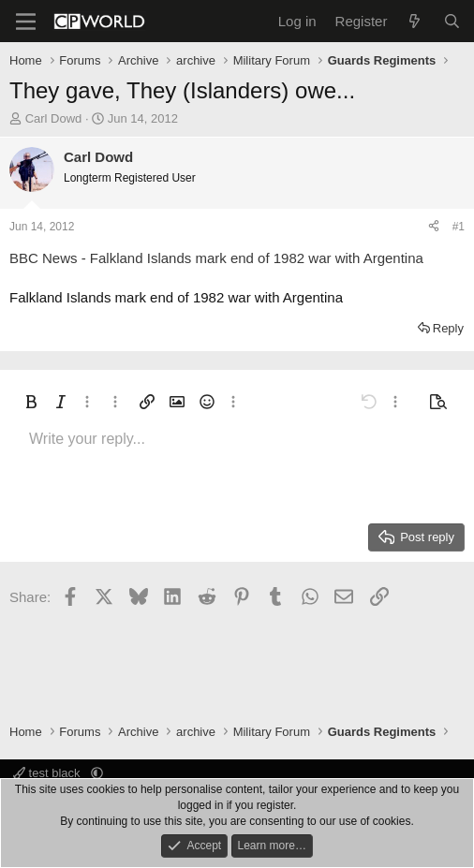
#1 (459, 227)
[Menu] (26, 22)
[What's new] (415, 21)
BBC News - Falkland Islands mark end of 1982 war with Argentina (216, 258)
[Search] (452, 21)
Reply (448, 328)
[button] (31, 402)
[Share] (434, 227)
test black (48, 773)
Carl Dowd (54, 118)
